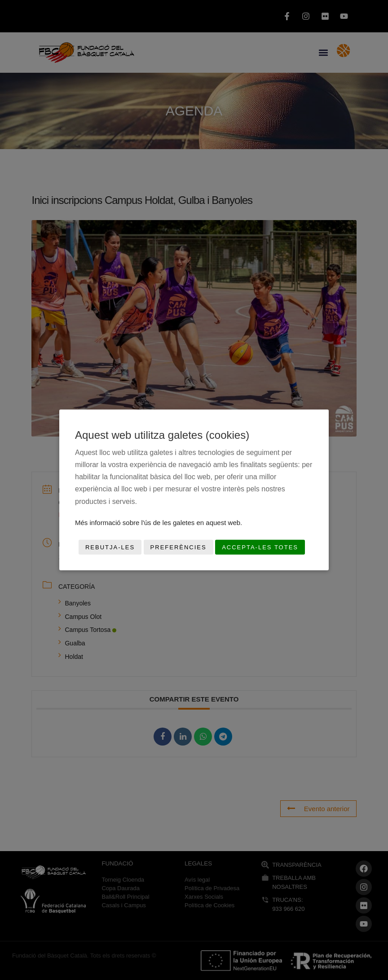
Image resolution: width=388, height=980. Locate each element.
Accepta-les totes (260, 547)
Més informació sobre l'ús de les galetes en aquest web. (159, 523)
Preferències (179, 547)
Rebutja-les (110, 547)
